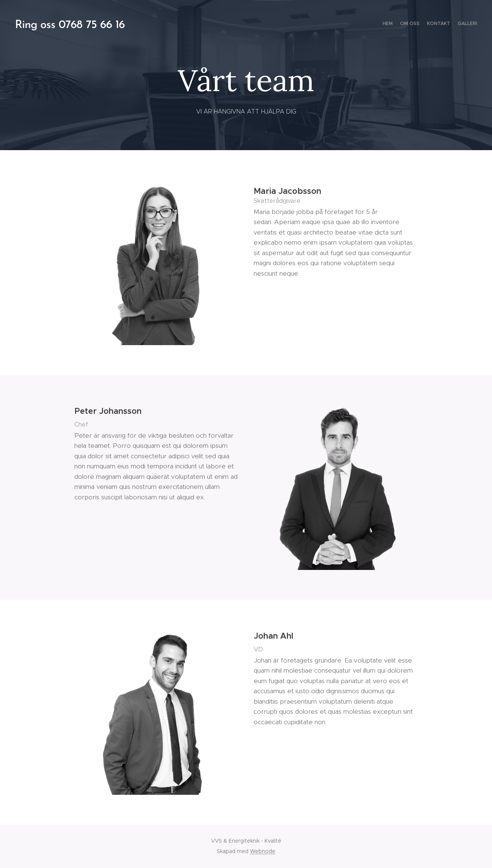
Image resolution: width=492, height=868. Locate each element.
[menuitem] (456, 24)
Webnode (263, 851)
